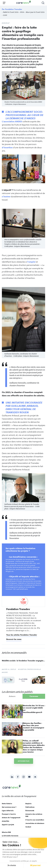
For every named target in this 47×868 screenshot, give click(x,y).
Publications (30, 807)
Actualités (6, 821)
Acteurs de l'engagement (11, 818)
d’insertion (7, 148)
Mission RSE (6, 832)
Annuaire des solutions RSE (34, 815)
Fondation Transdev (14, 9)
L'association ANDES (12, 122)
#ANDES (5, 672)
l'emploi (31, 262)
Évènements (30, 811)
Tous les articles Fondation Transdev (22, 635)
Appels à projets (8, 825)
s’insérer (6, 197)
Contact (28, 827)
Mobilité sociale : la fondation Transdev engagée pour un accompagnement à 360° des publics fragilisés (23, 661)
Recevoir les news (14, 639)
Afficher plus (24, 761)
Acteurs (12, 696)
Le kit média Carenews (10, 836)
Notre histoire (7, 804)
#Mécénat (6, 23)
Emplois (28, 804)
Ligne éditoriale (8, 811)
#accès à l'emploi (9, 669)
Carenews (34, 696)
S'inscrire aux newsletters (35, 820)
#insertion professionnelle (29, 669)
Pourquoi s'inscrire (9, 814)
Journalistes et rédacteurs (35, 823)
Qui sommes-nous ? (9, 807)
